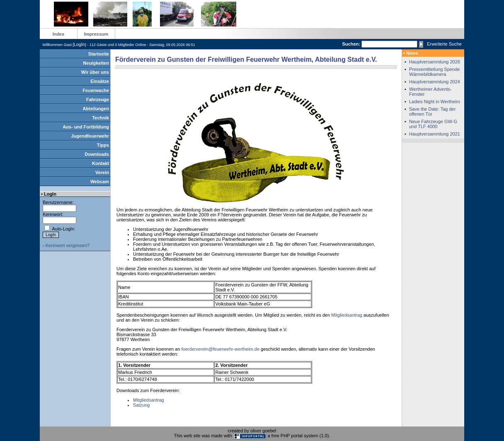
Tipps (103, 145)
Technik (101, 118)
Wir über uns (95, 72)
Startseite (99, 54)
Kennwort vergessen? (68, 245)
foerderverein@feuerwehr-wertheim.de (220, 349)
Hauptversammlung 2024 (435, 82)
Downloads (97, 154)
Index (59, 34)
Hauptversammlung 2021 (435, 134)
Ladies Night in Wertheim (435, 102)
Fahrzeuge (98, 99)
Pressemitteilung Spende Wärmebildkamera (434, 72)
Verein (102, 172)
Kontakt (101, 163)
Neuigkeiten (96, 63)
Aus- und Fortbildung (86, 127)
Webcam (100, 182)
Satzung (141, 405)
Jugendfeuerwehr (90, 136)
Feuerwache (96, 90)
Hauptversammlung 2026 (435, 62)
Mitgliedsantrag (347, 315)
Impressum (96, 34)
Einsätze (100, 81)
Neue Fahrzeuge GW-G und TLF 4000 (433, 124)
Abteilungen (96, 109)
